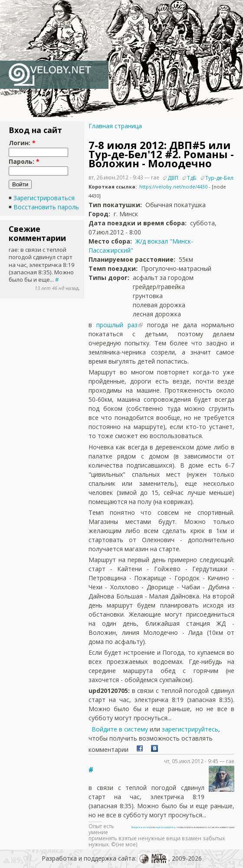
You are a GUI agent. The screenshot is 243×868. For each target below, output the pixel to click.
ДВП (173, 178)
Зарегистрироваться (44, 198)
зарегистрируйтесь (190, 729)
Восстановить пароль (46, 207)
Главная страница (115, 126)
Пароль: (24, 161)
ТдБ (192, 178)
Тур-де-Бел (219, 178)
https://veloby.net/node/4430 (173, 187)
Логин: (22, 143)
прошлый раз (117, 325)
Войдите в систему (120, 729)
